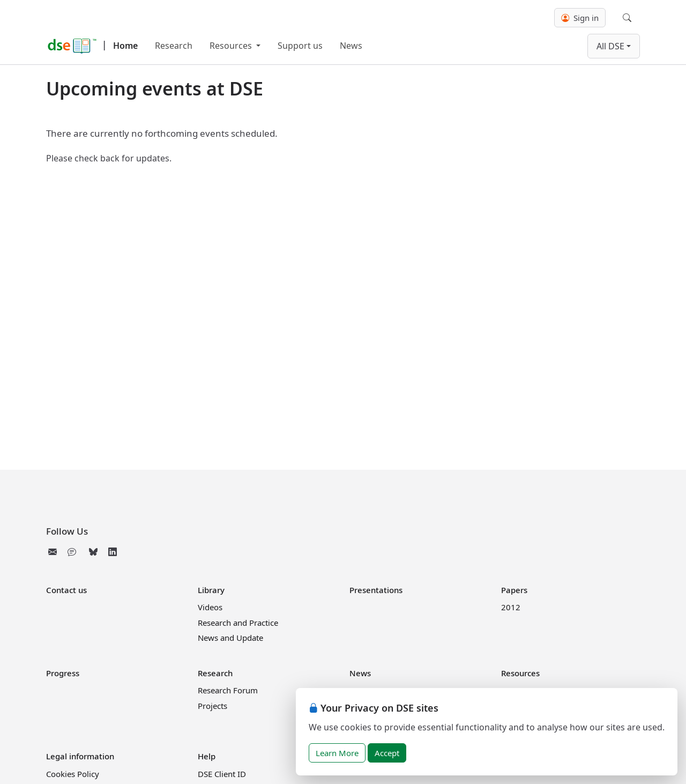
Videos (210, 607)
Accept (387, 753)
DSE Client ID (222, 774)
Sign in (580, 18)
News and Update (230, 638)
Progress (63, 673)
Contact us (66, 590)
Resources (232, 46)
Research (174, 46)
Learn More (337, 753)
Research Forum (228, 690)
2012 (511, 607)
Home (125, 46)
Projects (212, 706)
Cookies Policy (73, 774)
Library (211, 590)
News (351, 46)
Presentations (376, 590)
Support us (300, 46)
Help (207, 756)
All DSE (610, 46)
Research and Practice (238, 623)
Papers (514, 590)
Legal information (80, 756)
